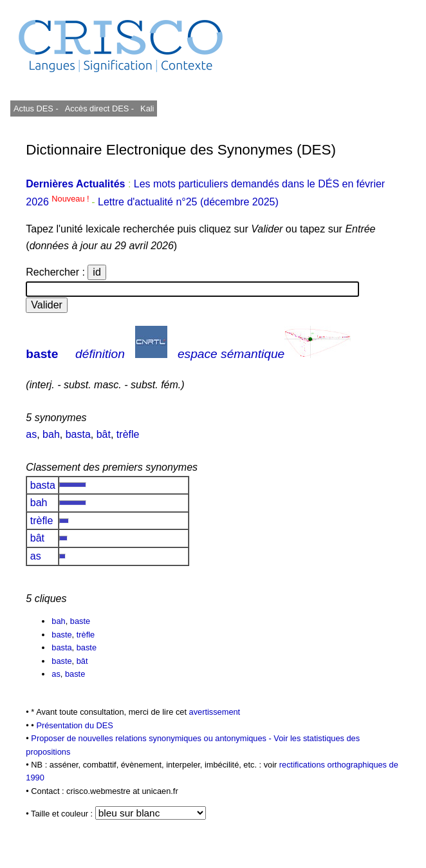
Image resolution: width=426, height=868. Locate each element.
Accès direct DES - (99, 108)
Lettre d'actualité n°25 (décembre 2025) (188, 202)
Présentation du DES (75, 725)
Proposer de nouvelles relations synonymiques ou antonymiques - (152, 738)
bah (51, 434)
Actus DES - (36, 108)
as (31, 434)
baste (42, 354)
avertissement (215, 712)
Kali (147, 108)
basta (78, 434)
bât (104, 434)
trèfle (128, 434)
